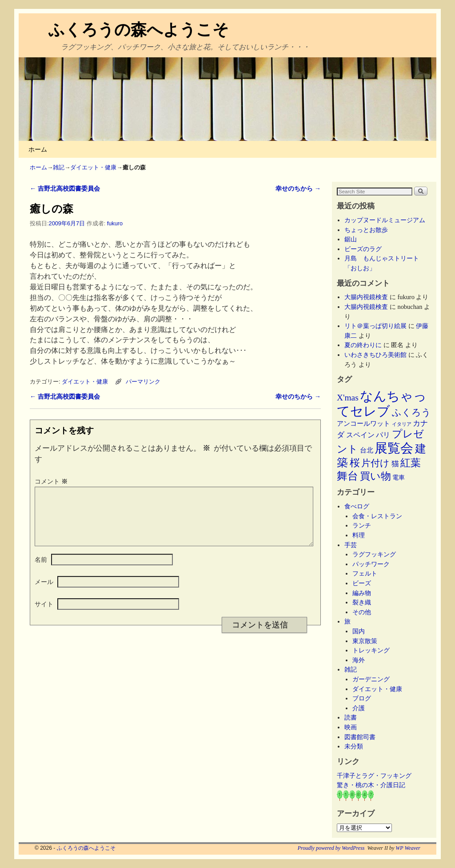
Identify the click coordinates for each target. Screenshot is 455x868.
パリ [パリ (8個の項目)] (383, 435)
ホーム (38, 149)
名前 (41, 570)
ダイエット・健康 (93, 167)
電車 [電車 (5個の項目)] (399, 477)
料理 (359, 535)
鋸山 (351, 239)
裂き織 (362, 602)
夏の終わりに (363, 345)
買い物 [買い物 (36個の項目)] (375, 476)
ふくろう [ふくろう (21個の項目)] (411, 412)
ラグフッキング (374, 554)
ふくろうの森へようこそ (139, 30)
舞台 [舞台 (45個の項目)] (347, 476)
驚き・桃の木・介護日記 (371, 785)
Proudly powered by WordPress (331, 848)
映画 (351, 727)
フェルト (365, 573)
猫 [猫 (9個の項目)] (395, 464)
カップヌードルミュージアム (385, 220)
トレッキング (371, 650)
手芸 (351, 545)
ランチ (362, 525)
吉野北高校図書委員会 (65, 188)
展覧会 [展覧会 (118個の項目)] (394, 448)
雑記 (59, 167)
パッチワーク (374, 564)
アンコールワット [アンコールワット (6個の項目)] (363, 424)
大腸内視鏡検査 (366, 297)
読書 (351, 717)
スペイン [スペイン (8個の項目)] (360, 435)
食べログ (357, 506)
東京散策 (368, 641)
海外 (359, 660)
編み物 (362, 593)
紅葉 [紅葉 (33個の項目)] (411, 463)
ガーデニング (371, 679)
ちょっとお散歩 (366, 230)
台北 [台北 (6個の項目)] (367, 450)
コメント (52, 481)
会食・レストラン (377, 516)
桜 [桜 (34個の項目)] (355, 463)
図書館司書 (360, 737)
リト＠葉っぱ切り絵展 (375, 326)
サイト (44, 615)
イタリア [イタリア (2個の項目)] (402, 424)
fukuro (115, 223)
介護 (359, 708)
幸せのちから (298, 188)
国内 (359, 631)
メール (44, 592)
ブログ (362, 698)
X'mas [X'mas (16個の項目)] (348, 398)
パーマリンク (143, 382)
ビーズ (362, 583)
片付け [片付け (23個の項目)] (375, 463)
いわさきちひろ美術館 (375, 355)
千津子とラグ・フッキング (374, 776)
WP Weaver (408, 848)
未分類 (354, 746)
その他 (362, 612)
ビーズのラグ (363, 249)
